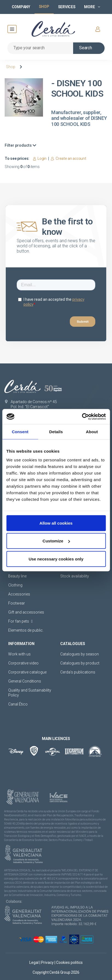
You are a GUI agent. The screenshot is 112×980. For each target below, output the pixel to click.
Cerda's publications (78, 672)
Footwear (17, 603)
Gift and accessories (26, 612)
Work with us (19, 654)
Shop (11, 67)
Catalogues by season (80, 654)
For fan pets (20, 621)
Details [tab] (56, 432)
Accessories (19, 594)
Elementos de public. (26, 630)
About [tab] (92, 432)
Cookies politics (69, 962)
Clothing (15, 585)
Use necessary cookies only (56, 559)
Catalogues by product (80, 663)
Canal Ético (18, 704)
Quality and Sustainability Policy (30, 693)
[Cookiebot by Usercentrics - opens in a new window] (82, 417)
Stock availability (75, 576)
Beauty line (17, 576)
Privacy (48, 962)
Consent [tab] (20, 432)
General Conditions (25, 681)
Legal (34, 962)
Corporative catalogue (27, 672)
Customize (56, 541)
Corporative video (23, 663)
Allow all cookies (56, 523)
